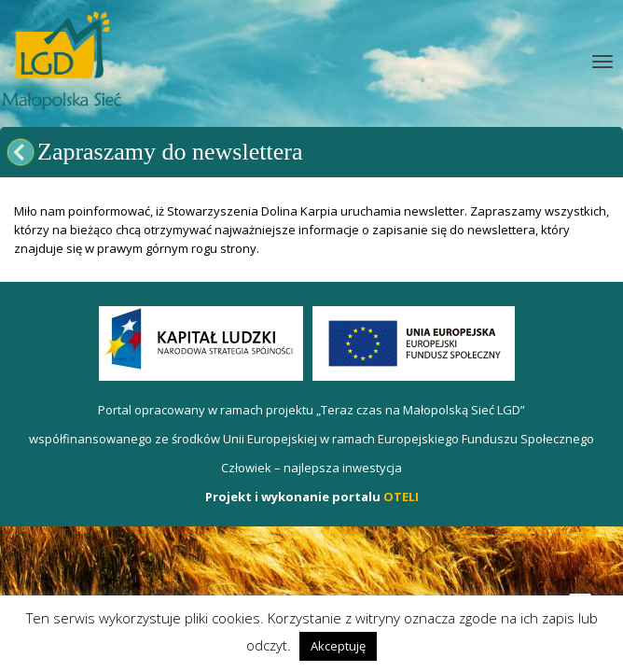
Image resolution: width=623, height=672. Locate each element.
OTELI (401, 497)
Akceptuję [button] (338, 646)
